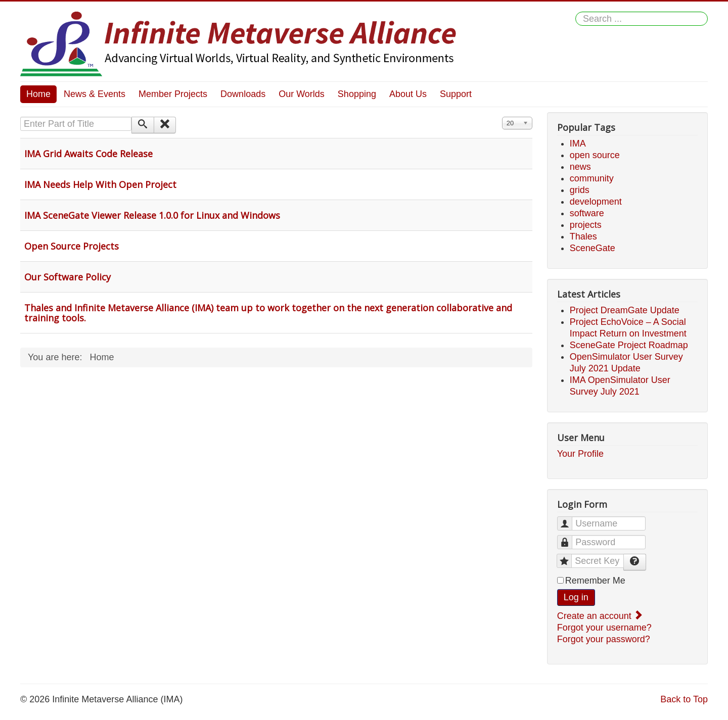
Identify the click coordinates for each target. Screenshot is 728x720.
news (580, 167)
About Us (408, 94)
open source (595, 155)
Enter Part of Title (20, 117)
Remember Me (595, 581)
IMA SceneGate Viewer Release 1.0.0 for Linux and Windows (152, 215)
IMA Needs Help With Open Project (100, 184)
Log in (576, 597)
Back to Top (684, 699)
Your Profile (580, 454)
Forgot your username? (604, 628)
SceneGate (593, 248)
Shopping (357, 94)
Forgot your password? (604, 639)
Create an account (599, 616)
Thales (583, 236)
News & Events (95, 94)
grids (580, 190)
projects (586, 225)
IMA (578, 143)
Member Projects (173, 94)
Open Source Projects (72, 246)
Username (570, 519)
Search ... (576, 12)
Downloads (243, 94)
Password (570, 538)
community (592, 178)
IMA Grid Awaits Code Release (88, 154)
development (596, 202)
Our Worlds (302, 94)
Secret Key (569, 557)
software (587, 213)
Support (456, 94)
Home (38, 94)
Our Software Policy (67, 277)
